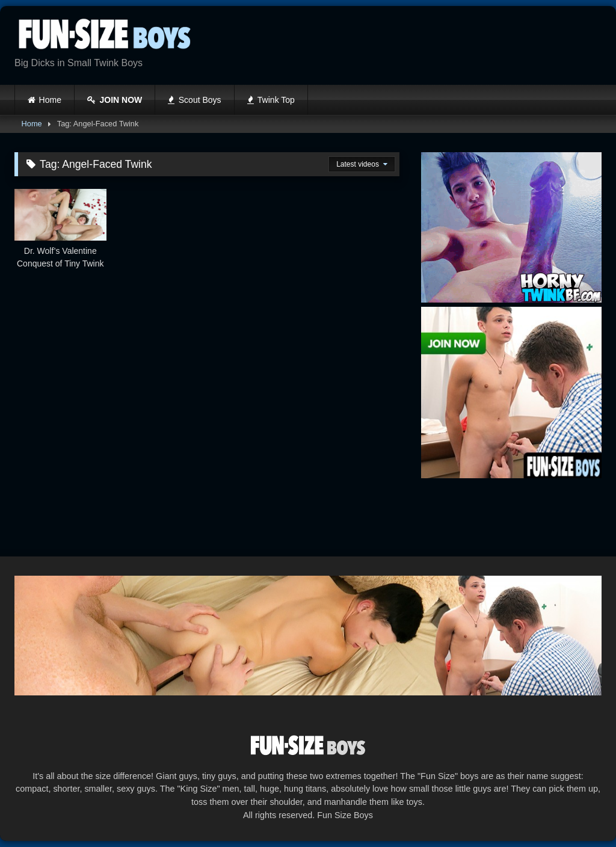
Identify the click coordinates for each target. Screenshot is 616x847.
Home (50, 100)
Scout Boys (194, 100)
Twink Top (271, 100)
